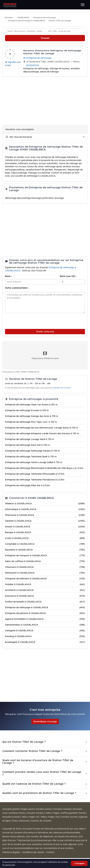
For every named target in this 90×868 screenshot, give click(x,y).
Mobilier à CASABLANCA (45, 584)
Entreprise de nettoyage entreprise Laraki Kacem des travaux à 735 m (42, 433)
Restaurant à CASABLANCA (45, 573)
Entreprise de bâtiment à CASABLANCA (45, 579)
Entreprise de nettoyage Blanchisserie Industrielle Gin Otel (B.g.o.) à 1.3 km (44, 468)
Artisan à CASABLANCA (45, 527)
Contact (50, 852)
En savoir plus (9, 865)
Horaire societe (69, 817)
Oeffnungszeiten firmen (73, 813)
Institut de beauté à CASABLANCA (45, 602)
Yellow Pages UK (30, 817)
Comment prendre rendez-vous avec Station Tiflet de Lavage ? (42, 773)
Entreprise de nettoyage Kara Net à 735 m (27, 445)
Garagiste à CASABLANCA (45, 631)
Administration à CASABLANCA (45, 625)
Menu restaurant (21, 821)
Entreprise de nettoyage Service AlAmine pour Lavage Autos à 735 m (41, 428)
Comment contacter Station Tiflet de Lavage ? (32, 751)
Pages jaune (27, 809)
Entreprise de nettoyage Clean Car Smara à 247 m (31, 405)
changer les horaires (62, 388)
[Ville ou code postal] (65, 31)
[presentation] (26, 320)
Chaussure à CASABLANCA (45, 567)
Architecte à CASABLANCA (45, 590)
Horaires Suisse (44, 809)
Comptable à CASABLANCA (45, 544)
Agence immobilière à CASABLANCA (45, 619)
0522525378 (32, 65)
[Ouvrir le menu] (83, 5)
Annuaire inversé (11, 817)
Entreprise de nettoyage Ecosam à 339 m (27, 410)
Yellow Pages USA (50, 817)
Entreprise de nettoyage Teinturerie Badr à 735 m (31, 457)
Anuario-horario (35, 813)
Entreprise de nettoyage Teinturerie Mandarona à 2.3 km (35, 480)
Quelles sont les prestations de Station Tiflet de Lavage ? (39, 793)
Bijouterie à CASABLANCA (45, 550)
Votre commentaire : (17, 288)
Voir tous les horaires (19, 137)
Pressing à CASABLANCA (45, 636)
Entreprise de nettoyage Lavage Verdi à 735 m (30, 439)
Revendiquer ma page (45, 721)
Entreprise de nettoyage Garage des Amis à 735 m (32, 416)
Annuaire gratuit (11, 809)
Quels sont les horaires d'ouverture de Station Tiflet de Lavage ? (38, 762)
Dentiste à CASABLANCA (45, 521)
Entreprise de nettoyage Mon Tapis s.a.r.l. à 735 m (31, 422)
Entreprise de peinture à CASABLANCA (45, 613)
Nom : (8, 276)
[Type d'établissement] (25, 31)
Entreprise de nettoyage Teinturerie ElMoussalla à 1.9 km (35, 474)
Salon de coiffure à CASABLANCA (45, 561)
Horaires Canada (62, 809)
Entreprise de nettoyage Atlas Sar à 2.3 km (27, 485)
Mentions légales (11, 852)
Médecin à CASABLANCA (45, 504)
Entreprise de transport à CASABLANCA (45, 555)
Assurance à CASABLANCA (45, 596)
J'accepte (79, 863)
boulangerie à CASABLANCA (45, 642)
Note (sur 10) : (68, 276)
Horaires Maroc (17, 813)
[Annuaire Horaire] (10, 5)
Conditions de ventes (33, 852)
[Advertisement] (45, 101)
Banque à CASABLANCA (45, 532)
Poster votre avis (45, 332)
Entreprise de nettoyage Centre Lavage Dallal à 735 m (34, 462)
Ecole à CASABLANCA (45, 538)
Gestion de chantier (41, 821)
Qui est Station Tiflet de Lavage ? (24, 742)
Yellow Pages (52, 813)
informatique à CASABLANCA (45, 509)
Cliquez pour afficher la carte (45, 355)
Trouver (45, 38)
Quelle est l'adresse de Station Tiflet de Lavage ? (34, 784)
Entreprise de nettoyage (37, 58)
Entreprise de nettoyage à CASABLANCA (45, 607)
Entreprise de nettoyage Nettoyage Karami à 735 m (32, 451)
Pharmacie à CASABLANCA (45, 515)
